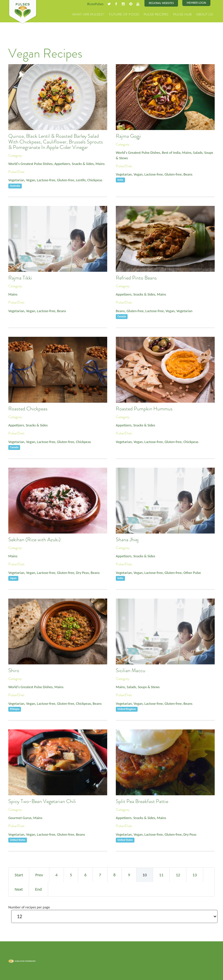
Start (19, 875)
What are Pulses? (100, 14)
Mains (98, 164)
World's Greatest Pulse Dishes (30, 164)
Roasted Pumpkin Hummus (144, 409)
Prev (39, 875)
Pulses (23, 12)
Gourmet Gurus (20, 818)
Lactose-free (45, 180)
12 (178, 875)
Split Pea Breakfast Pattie (142, 801)
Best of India (170, 152)
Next (19, 889)
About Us (206, 14)
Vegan (30, 180)
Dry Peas (81, 572)
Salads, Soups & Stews (143, 687)
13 (194, 875)
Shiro (14, 670)
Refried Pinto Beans (136, 278)
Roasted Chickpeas (28, 409)
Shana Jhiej (127, 540)
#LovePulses (96, 4)
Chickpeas (93, 180)
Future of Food (132, 14)
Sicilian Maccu (131, 670)
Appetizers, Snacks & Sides (73, 164)
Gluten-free (65, 180)
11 (161, 875)
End (38, 889)
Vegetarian (16, 180)
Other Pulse (191, 572)
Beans (187, 174)
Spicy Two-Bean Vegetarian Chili (42, 801)
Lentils (80, 180)
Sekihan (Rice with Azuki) (34, 540)
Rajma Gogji (128, 136)
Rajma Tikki (20, 278)
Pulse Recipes (161, 14)
